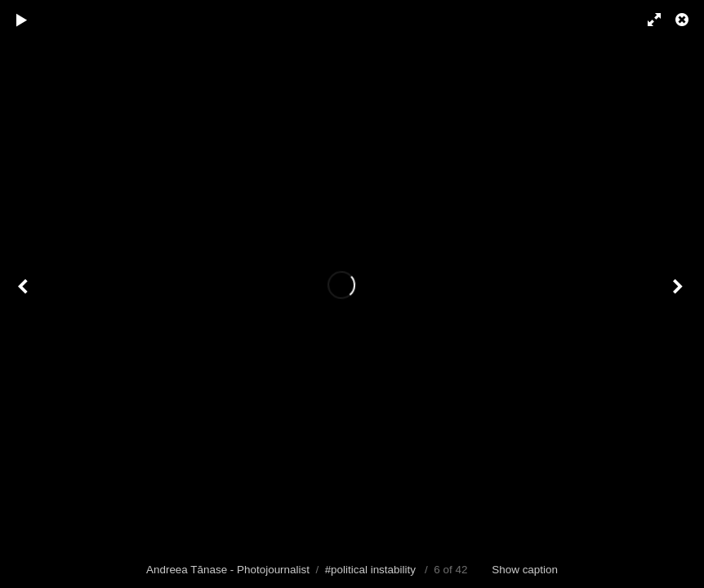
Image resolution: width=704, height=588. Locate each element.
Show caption (525, 570)
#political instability (370, 570)
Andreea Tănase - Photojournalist (228, 570)
